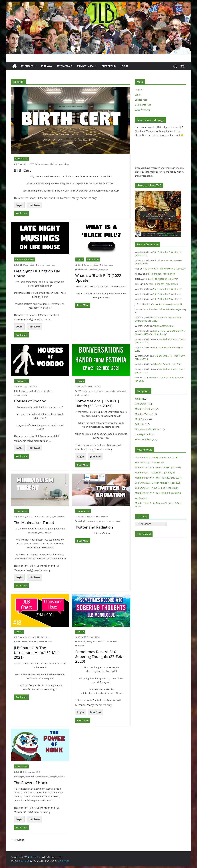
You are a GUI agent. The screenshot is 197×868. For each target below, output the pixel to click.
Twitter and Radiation (94, 527)
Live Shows (141, 404)
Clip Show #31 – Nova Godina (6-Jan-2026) (156, 488)
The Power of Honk (31, 783)
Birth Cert (22, 170)
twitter (101, 521)
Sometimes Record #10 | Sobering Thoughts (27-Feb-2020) (99, 656)
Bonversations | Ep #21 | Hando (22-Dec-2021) (97, 403)
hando (112, 391)
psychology (64, 164)
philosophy (121, 391)
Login (19, 205)
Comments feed (143, 105)
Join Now (34, 205)
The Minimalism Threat (34, 522)
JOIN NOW (47, 66)
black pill (54, 164)
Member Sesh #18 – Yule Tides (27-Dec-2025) (158, 478)
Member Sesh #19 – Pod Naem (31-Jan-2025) (158, 468)
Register (139, 90)
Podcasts (80, 381)
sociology (51, 265)
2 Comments (44, 637)
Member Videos (21, 159)
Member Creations (145, 409)
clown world (30, 777)
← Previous (17, 840)
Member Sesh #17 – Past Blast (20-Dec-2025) (158, 493)
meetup (62, 777)
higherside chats (45, 391)
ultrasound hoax (113, 521)
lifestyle (49, 517)
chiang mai (91, 642)
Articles (80, 259)
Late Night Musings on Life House (37, 273)
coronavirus (103, 391)
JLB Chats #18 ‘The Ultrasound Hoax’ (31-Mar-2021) (37, 652)
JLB (18, 164)
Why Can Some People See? (167, 364)
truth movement (82, 395)
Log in (138, 95)
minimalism (59, 517)
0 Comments (106, 265)
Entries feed (141, 100)
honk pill (101, 642)
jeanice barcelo (20, 395)
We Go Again (142, 498)
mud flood (80, 646)
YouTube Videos (83, 511)
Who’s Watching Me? (164, 326)
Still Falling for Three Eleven (161, 274)
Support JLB (109, 66)
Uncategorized (142, 434)
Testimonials (64, 66)
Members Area (85, 66)
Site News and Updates (24, 259)
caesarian (104, 270)
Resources (27, 66)
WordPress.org (143, 110)
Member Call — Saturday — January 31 (162, 304)
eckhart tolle (43, 777)
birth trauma (43, 164)
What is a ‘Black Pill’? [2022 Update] (98, 278)
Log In (124, 66)
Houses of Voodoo (30, 401)
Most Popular (93, 259)
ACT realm (82, 391)
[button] (35, 66)
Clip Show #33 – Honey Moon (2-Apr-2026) (165, 269)
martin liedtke (113, 642)
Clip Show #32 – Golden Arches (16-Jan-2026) (158, 483)
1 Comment (102, 517)
